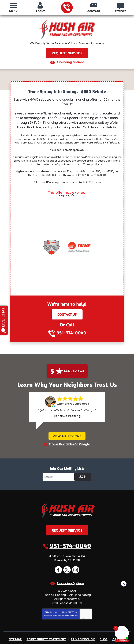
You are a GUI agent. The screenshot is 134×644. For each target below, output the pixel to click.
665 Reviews (74, 366)
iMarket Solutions (46, 639)
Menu (13, 11)
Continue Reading (67, 411)
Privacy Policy (57, 609)
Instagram (76, 564)
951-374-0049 (67, 8)
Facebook (58, 564)
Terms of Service (69, 609)
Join (83, 472)
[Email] (59, 472)
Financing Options (71, 62)
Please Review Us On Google (69, 439)
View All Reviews (67, 431)
